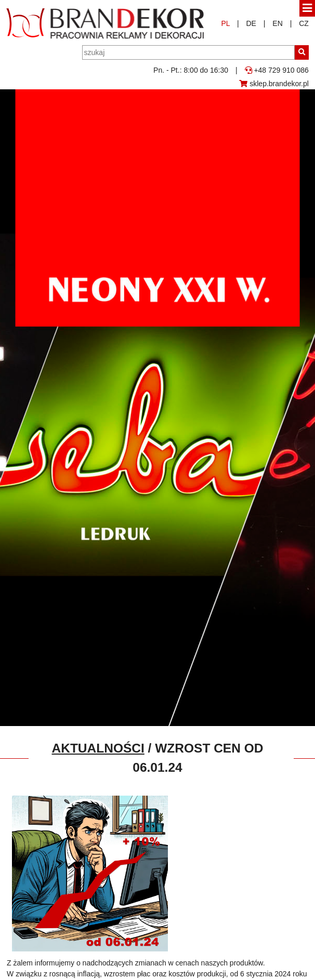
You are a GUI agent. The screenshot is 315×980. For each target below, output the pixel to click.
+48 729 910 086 (277, 70)
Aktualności (98, 748)
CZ (304, 23)
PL (225, 23)
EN (277, 23)
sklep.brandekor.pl (274, 84)
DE (251, 23)
